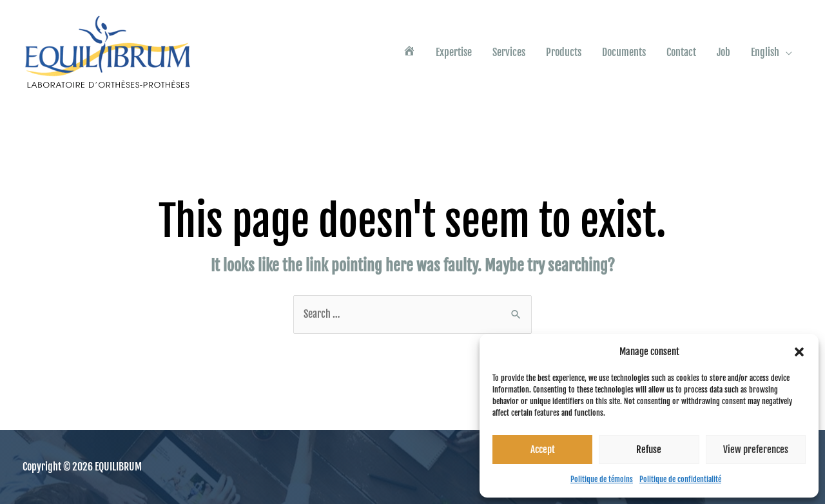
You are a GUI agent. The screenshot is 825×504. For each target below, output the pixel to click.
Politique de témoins (602, 479)
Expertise (454, 52)
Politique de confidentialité (680, 479)
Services (509, 52)
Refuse (649, 450)
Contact (681, 52)
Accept (543, 450)
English (765, 52)
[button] (799, 352)
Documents (624, 52)
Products (564, 52)
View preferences (756, 450)
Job (723, 52)
